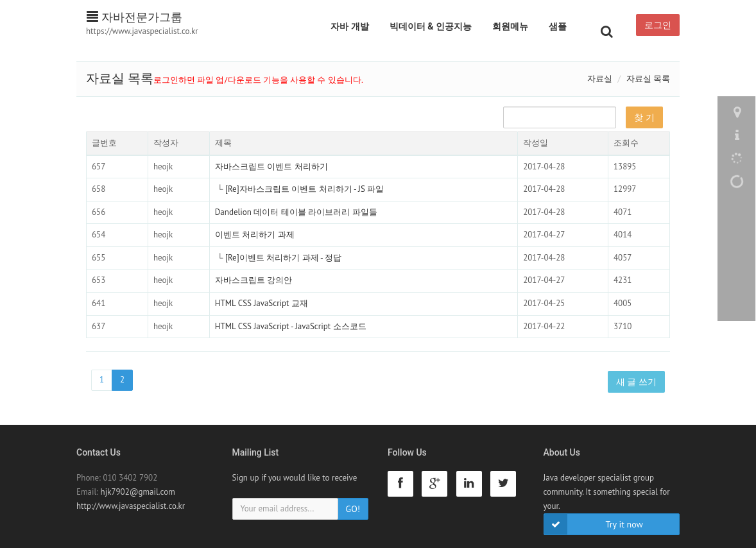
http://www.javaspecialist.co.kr (131, 506)
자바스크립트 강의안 (253, 280)
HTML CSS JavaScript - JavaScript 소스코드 (291, 326)
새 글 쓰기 (636, 382)
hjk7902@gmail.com (138, 492)
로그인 (658, 25)
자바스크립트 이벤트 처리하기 (271, 167)
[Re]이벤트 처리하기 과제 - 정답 (283, 258)
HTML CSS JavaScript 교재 (262, 303)
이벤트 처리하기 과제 (255, 235)
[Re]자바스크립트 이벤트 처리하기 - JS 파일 (305, 189)
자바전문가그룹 (134, 17)
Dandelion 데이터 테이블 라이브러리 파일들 (296, 212)
